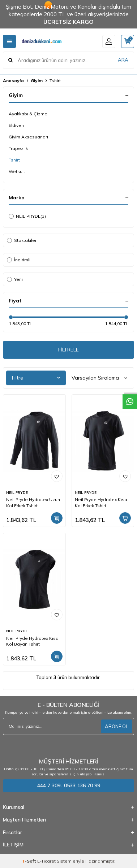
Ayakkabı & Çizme (28, 114)
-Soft (29, 861)
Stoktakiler (22, 240)
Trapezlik (18, 148)
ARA (123, 60)
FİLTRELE (68, 350)
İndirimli (19, 260)
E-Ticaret (46, 861)
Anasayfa (13, 81)
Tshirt (14, 160)
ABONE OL (117, 726)
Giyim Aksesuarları (28, 137)
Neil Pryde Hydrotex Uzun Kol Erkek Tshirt (33, 502)
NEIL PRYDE (27, 216)
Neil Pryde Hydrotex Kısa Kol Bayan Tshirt (32, 641)
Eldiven (16, 125)
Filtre (36, 378)
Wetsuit (17, 171)
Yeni (15, 279)
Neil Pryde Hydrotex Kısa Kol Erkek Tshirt (101, 502)
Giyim (37, 81)
